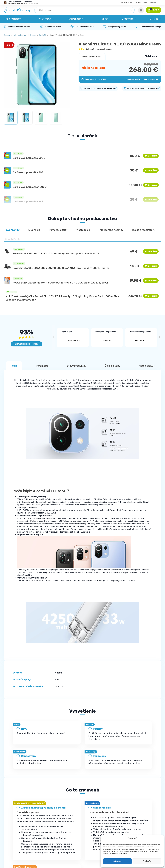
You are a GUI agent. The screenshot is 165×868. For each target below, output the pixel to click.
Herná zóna (92, 849)
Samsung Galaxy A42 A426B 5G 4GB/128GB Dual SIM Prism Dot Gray (22, 752)
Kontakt (153, 3)
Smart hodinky (93, 829)
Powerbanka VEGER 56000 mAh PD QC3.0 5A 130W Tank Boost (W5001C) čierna (61, 268)
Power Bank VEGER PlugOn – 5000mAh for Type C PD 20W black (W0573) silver (61, 283)
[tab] (82, 776)
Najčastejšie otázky (54, 825)
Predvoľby (147, 861)
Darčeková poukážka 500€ (29, 158)
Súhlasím (117, 861)
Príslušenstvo (93, 825)
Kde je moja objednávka (56, 820)
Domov (7, 35)
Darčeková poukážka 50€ (28, 172)
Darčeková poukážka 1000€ (30, 187)
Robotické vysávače (96, 834)
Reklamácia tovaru (126, 3)
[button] (141, 10)
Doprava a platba (141, 3)
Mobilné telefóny (20, 35)
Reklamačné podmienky (56, 829)
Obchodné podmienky (138, 820)
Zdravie (90, 839)
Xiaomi (33, 35)
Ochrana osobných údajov (140, 825)
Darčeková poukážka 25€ (28, 202)
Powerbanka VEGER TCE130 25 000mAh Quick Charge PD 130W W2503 (56, 253)
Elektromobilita (94, 844)
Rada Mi (43, 35)
